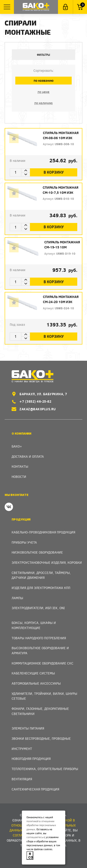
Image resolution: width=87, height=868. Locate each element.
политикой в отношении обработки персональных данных (41, 825)
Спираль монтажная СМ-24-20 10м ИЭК (61, 299)
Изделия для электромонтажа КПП (41, 588)
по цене (43, 92)
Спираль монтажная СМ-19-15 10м (62, 245)
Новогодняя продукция (31, 759)
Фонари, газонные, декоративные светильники (40, 711)
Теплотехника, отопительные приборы (45, 769)
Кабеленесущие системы (33, 673)
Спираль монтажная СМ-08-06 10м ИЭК (61, 135)
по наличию (43, 103)
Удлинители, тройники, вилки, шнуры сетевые (44, 696)
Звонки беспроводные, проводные (41, 738)
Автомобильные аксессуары (36, 683)
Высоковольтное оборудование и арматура (40, 650)
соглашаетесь (35, 837)
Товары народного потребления (39, 638)
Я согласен (31, 855)
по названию (44, 80)
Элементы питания (28, 728)
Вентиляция (22, 779)
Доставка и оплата (28, 456)
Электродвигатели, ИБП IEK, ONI (38, 608)
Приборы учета (24, 542)
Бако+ (17, 446)
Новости (19, 477)
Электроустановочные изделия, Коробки (47, 562)
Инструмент (22, 749)
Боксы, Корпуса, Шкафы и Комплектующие (34, 625)
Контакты (20, 466)
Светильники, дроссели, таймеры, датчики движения (41, 575)
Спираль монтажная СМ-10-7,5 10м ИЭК (61, 190)
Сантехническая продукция (35, 789)
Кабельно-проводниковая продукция (43, 532)
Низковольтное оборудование (37, 552)
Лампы (17, 598)
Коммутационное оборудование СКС (42, 663)
